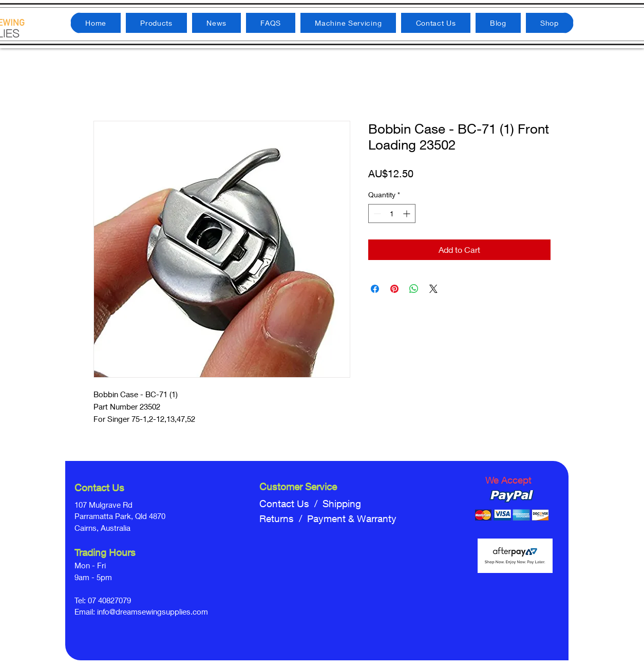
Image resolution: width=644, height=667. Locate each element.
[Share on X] (433, 289)
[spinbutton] (392, 214)
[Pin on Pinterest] (394, 289)
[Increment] (408, 214)
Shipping (342, 504)
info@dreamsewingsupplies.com (153, 612)
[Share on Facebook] (375, 289)
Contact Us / (291, 504)
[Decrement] (376, 214)
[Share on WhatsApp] (414, 289)
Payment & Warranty (352, 518)
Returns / (283, 518)
